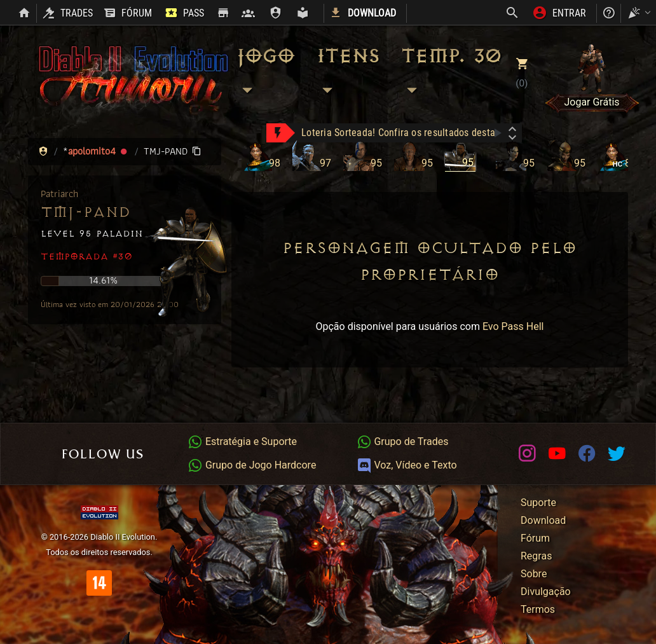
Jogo (265, 73)
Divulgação (546, 592)
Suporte (538, 503)
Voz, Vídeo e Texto (407, 465)
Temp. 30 (451, 73)
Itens (347, 73)
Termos (538, 609)
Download (543, 520)
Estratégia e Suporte (242, 442)
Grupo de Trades (403, 442)
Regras (536, 556)
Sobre (534, 574)
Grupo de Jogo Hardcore (252, 465)
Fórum (535, 538)
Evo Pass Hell (513, 326)
